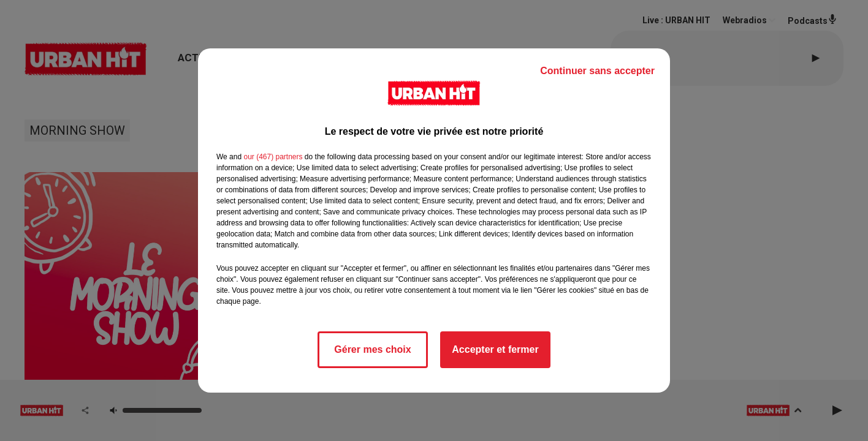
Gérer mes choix (372, 349)
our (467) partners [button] (273, 157)
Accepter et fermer (495, 349)
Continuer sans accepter (597, 71)
